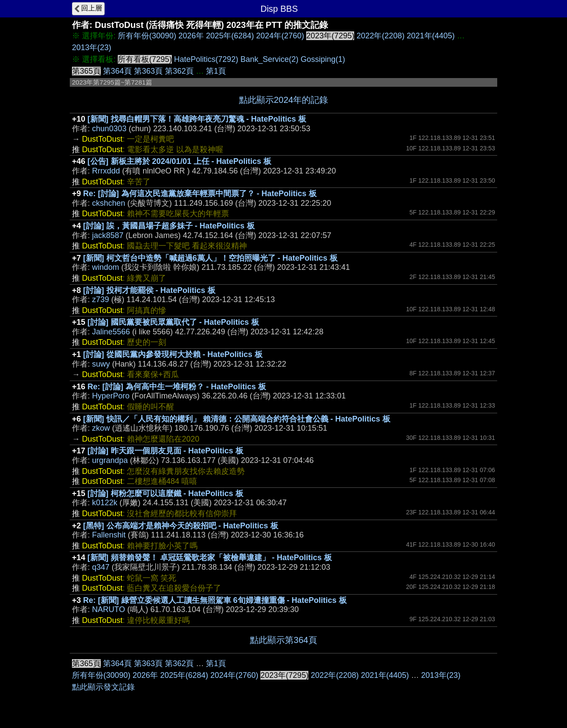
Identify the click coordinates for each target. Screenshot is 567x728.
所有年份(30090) (147, 36)
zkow (101, 428)
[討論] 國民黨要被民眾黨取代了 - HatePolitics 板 (173, 322)
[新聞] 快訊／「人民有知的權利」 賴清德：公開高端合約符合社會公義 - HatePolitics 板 (237, 419)
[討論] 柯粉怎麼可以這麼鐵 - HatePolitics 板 (166, 493)
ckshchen (109, 203)
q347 (101, 567)
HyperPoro (111, 396)
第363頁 (148, 71)
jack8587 (108, 235)
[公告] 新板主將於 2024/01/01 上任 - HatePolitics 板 (179, 161)
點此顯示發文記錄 (103, 687)
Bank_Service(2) (269, 59)
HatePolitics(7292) (206, 59)
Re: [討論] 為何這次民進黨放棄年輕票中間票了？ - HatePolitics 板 (200, 194)
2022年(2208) (380, 36)
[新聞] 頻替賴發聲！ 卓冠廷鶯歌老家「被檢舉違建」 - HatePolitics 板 (210, 558)
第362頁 (179, 71)
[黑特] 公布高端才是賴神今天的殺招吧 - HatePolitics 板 (181, 526)
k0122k (105, 503)
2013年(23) (92, 48)
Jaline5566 (111, 332)
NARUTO (109, 609)
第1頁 (216, 71)
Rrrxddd (106, 171)
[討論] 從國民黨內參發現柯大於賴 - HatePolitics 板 (173, 354)
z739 (101, 299)
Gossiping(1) (323, 59)
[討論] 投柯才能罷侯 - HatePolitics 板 (149, 290)
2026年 (191, 36)
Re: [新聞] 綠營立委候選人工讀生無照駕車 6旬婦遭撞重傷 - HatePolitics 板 (215, 600)
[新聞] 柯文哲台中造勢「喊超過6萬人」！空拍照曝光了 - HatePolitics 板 (210, 258)
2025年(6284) (230, 36)
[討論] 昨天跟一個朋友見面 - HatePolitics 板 (166, 451)
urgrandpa (110, 460)
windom (106, 267)
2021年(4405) (431, 36)
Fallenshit (109, 535)
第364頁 (117, 71)
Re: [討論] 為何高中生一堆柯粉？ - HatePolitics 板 (177, 387)
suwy (101, 364)
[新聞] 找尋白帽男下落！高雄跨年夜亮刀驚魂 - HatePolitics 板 (197, 119)
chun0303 (109, 129)
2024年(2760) (280, 36)
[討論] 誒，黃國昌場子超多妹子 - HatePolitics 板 (169, 226)
